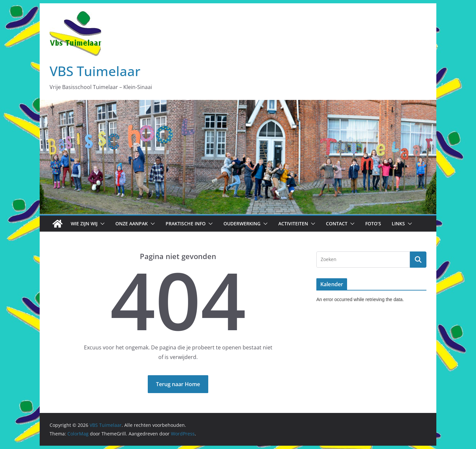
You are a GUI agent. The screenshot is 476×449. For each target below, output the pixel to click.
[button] (101, 224)
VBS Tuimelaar (95, 71)
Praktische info (186, 224)
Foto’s (373, 224)
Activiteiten (293, 224)
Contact (337, 224)
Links (398, 224)
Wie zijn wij (84, 224)
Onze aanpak (132, 224)
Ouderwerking (242, 224)
